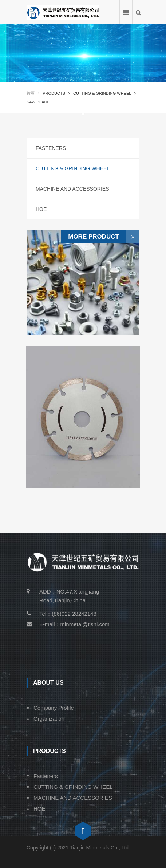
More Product (104, 237)
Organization (49, 719)
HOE (41, 209)
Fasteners (51, 148)
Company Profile (54, 708)
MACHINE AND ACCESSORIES (72, 189)
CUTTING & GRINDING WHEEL (73, 168)
